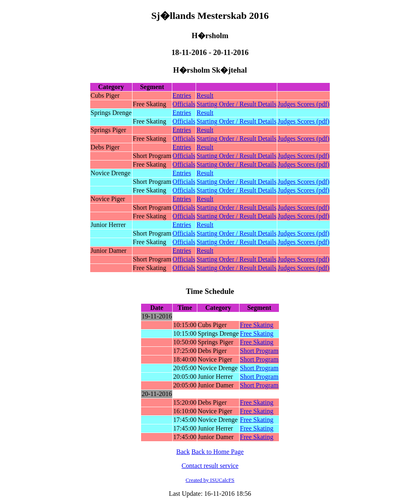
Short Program (259, 351)
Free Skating (257, 325)
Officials (184, 104)
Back (183, 452)
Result (205, 95)
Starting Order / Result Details (236, 104)
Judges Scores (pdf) (304, 104)
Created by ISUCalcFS (210, 480)
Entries (182, 95)
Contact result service (210, 466)
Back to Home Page (218, 452)
